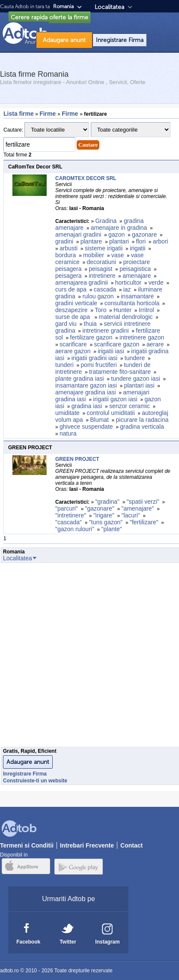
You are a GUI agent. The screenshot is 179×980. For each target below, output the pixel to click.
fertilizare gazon (91, 337)
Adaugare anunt (64, 40)
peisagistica (135, 269)
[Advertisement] (88, 657)
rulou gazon (98, 296)
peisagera (69, 276)
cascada (105, 289)
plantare (91, 241)
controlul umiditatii (111, 413)
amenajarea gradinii (82, 283)
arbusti (69, 248)
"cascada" (69, 522)
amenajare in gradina (119, 228)
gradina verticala (143, 427)
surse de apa (73, 317)
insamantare (137, 296)
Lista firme (19, 114)
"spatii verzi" (143, 502)
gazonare (144, 234)
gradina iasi (87, 406)
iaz (127, 289)
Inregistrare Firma (120, 40)
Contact (131, 845)
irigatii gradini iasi (94, 358)
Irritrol (146, 310)
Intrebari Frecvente (87, 845)
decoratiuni (101, 262)
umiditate (67, 413)
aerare (155, 344)
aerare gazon (73, 351)
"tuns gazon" (106, 522)
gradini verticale (76, 303)
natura (68, 433)
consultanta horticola (132, 303)
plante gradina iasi (80, 379)
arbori (161, 241)
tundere (135, 358)
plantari (119, 241)
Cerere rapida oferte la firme (49, 17)
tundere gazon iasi (135, 379)
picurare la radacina (142, 420)
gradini (64, 241)
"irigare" (104, 515)
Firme (48, 114)
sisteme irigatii (104, 248)
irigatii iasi (111, 351)
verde (156, 283)
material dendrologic (126, 317)
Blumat (99, 420)
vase (118, 255)
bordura (66, 255)
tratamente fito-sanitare (120, 372)
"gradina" (107, 502)
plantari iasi (139, 385)
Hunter (122, 310)
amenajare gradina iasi (86, 392)
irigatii (138, 248)
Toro (100, 310)
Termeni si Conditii (27, 845)
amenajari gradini (78, 234)
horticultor (128, 283)
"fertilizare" (144, 522)
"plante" (112, 529)
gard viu (66, 324)
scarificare (73, 344)
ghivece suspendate (86, 427)
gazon (116, 234)
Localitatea (109, 7)
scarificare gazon (117, 344)
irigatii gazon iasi (115, 399)
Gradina (106, 221)
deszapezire (72, 310)
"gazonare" (99, 508)
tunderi (64, 365)
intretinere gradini (105, 331)
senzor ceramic (130, 406)
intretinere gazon (143, 337)
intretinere (102, 276)
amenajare (137, 276)
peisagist (100, 269)
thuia (90, 324)
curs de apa (71, 289)
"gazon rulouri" (75, 529)
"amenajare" (137, 508)
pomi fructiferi (99, 365)
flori (141, 241)
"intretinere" (71, 515)
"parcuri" (67, 508)
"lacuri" (130, 515)
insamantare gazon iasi (86, 385)
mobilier (94, 255)
